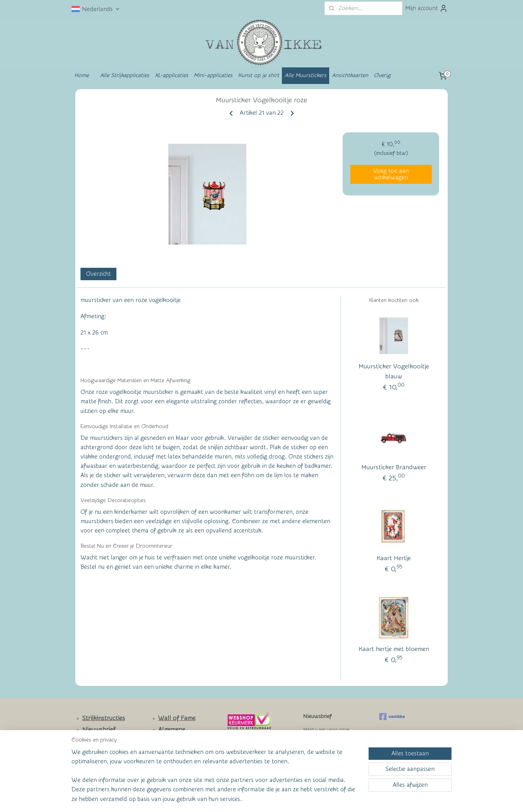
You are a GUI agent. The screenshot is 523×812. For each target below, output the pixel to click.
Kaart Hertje (394, 558)
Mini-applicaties (213, 75)
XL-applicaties (172, 75)
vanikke (392, 717)
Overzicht (98, 274)
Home (82, 75)
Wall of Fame (177, 718)
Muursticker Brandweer (394, 467)
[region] (216, 780)
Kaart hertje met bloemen (394, 649)
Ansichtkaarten (350, 75)
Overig (382, 75)
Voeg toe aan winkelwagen (391, 174)
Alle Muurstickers (306, 75)
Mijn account (426, 8)
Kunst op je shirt (259, 75)
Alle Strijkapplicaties (125, 75)
